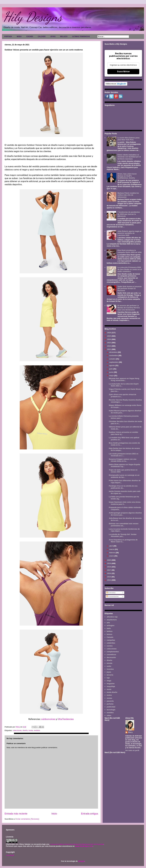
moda (31, 730)
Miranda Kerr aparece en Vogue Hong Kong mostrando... (124, 379)
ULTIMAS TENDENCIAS (81, 37)
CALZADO (42, 37)
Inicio (54, 814)
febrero (112, 553)
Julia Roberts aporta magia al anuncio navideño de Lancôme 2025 (129, 233)
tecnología (111, 710)
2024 (109, 339)
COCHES (30, 37)
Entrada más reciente (16, 814)
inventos (110, 669)
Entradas (111, 593)
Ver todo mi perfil (132, 750)
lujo (108, 678)
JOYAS (53, 37)
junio (112, 372)
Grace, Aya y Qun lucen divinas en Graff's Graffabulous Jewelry (127, 176)
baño (109, 628)
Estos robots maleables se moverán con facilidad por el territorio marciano (129, 157)
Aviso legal (10, 855)
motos (109, 695)
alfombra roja (112, 617)
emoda (109, 663)
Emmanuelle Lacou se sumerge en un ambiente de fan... (124, 476)
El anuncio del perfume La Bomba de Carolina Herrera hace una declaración (129, 308)
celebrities (111, 643)
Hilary (130, 732)
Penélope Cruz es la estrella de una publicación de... (123, 487)
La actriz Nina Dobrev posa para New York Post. (128, 139)
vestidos (37, 730)
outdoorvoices (49, 719)
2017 (109, 570)
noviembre (114, 355)
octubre (113, 359)
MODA (19, 37)
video (109, 715)
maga (109, 681)
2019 (109, 563)
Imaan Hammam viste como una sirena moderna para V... (125, 503)
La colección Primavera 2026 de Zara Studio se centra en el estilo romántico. (130, 269)
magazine (111, 684)
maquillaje (111, 686)
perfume (110, 704)
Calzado (110, 637)
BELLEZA (64, 37)
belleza (109, 631)
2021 (109, 349)
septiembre (114, 362)
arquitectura (112, 620)
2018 (109, 567)
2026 (109, 333)
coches (110, 646)
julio (111, 369)
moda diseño (112, 692)
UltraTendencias (66, 719)
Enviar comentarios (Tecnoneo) (27, 819)
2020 (109, 560)
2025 (109, 336)
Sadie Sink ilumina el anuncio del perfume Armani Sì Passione (129, 289)
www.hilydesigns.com (84, 846)
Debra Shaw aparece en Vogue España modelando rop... (124, 466)
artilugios (111, 625)
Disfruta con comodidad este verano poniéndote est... (124, 525)
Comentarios (112, 596)
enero (112, 556)
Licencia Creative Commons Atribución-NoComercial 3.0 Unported (77, 844)
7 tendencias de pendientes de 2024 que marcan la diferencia (129, 214)
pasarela (110, 701)
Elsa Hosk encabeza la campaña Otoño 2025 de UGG (129, 251)
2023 (109, 343)
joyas (109, 672)
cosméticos (111, 655)
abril (111, 546)
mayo (112, 376)
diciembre (114, 352)
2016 (109, 573)
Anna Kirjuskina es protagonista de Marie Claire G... (123, 541)
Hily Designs (33, 17)
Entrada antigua (90, 814)
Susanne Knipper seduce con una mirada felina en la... (123, 460)
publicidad (111, 707)
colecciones (17, 730)
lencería (110, 675)
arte (108, 623)
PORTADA (8, 37)
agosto (112, 365)
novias (109, 698)
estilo (109, 666)
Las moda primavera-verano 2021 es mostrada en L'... (124, 455)
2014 (109, 580)
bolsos (109, 634)
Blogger (81, 861)
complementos (113, 652)
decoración (111, 657)
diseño (25, 730)
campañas (111, 640)
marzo (112, 549)
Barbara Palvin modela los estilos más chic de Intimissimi (128, 195)
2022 (109, 346)
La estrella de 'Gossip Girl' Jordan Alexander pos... (123, 535)
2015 (109, 577)
